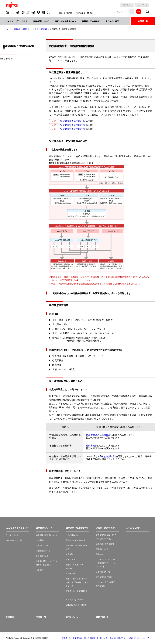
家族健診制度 (108, 456)
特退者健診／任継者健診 (98, 435)
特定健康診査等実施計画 (73, 121)
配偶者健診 (92, 446)
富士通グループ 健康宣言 (72, 638)
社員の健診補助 (41, 29)
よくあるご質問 (112, 21)
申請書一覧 (143, 21)
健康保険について (41, 21)
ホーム (9, 29)
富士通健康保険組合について (96, 638)
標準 (139, 11)
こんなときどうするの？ (17, 21)
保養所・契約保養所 (91, 21)
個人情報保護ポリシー (118, 638)
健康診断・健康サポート (65, 21)
